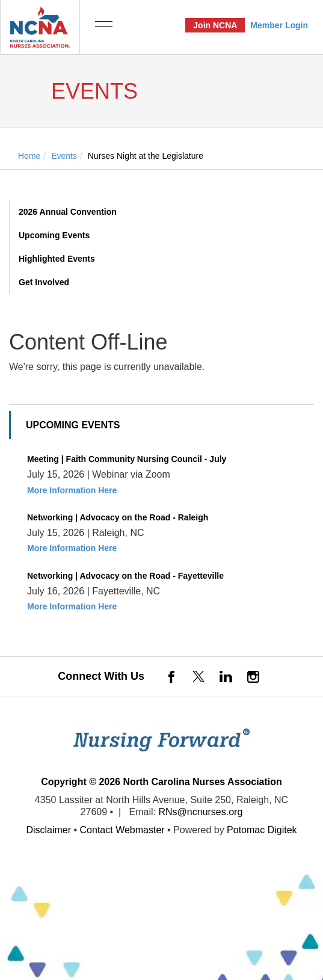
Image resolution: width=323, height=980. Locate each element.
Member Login (279, 25)
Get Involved (44, 282)
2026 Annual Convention (68, 212)
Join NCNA (215, 25)
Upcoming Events (54, 235)
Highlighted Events (57, 259)
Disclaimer (48, 830)
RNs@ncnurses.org (200, 812)
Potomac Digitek (262, 830)
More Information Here (72, 490)
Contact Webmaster (122, 830)
